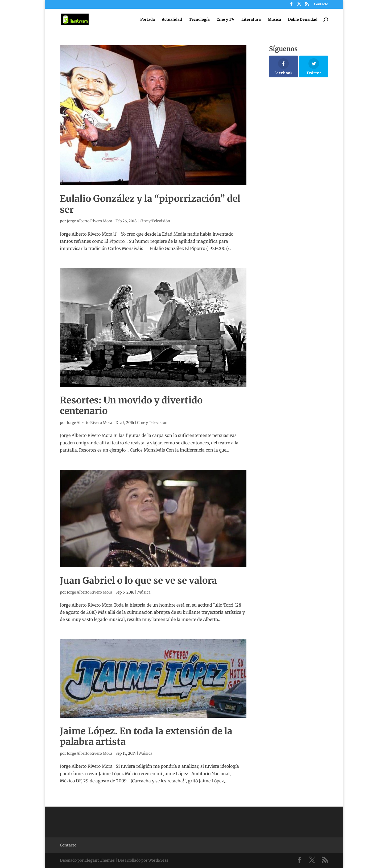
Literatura (251, 20)
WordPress (158, 860)
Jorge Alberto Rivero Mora (90, 221)
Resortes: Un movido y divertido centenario (131, 406)
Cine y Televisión (155, 221)
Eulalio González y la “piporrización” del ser (150, 204)
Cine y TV (226, 20)
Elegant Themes (100, 860)
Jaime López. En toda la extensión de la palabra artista (146, 736)
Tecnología (199, 20)
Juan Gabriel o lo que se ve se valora (138, 581)
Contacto (321, 4)
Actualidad (172, 20)
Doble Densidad (303, 20)
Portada (148, 20)
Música (274, 20)
